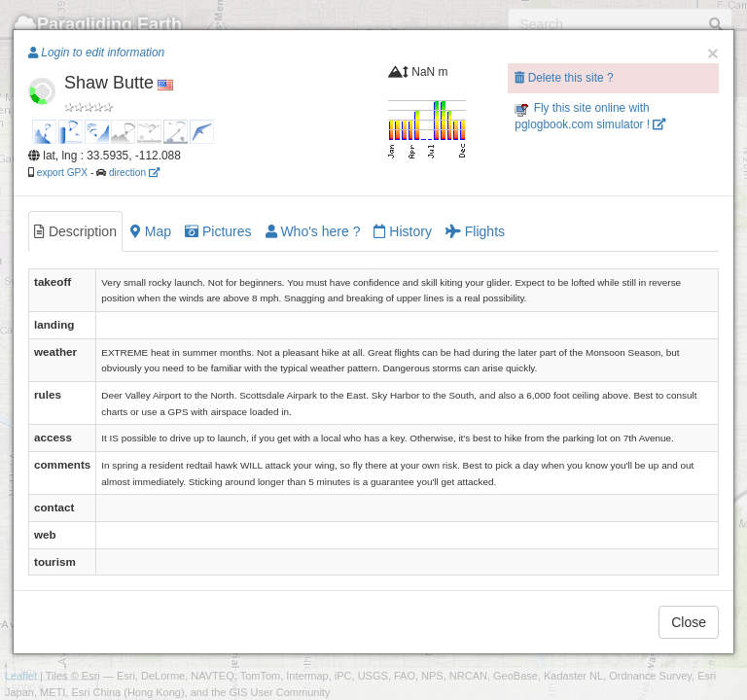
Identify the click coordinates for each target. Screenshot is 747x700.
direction (134, 173)
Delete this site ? (564, 78)
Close (689, 622)
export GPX (62, 173)
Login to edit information (96, 52)
